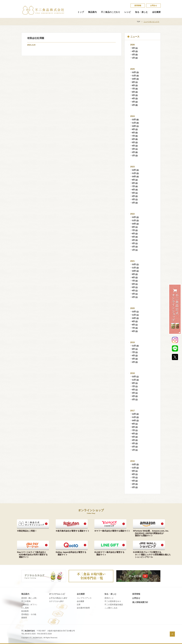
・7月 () (134, 89)
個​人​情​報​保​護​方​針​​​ (140, 602)
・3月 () (134, 102)
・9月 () (134, 82)
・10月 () (134, 79)
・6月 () (134, 92)
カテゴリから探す (56, 601)
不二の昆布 (26, 601)
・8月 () (134, 85)
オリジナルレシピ (57, 594)
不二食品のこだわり (111, 12)
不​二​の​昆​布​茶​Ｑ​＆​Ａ (113, 601)
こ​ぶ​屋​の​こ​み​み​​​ (111, 608)
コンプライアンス (84, 598)
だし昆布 (25, 608)
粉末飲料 (25, 611)
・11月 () (134, 76)
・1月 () (134, 58)
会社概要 (156, 12)
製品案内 (92, 12)
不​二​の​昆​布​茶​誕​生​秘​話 (114, 605)
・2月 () (134, 55)
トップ (81, 12)
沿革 (79, 605)
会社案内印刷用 (83, 608)
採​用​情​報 (138, 6)
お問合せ (154, 6)
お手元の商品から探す (58, 598)
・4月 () (134, 51)
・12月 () (134, 72)
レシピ (128, 12)
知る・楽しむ (141, 12)
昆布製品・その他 (29, 614)
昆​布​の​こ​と (109, 598)
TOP (138, 22)
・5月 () (134, 48)
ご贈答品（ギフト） (30, 605)
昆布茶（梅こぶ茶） (30, 598)
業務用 (24, 618)
